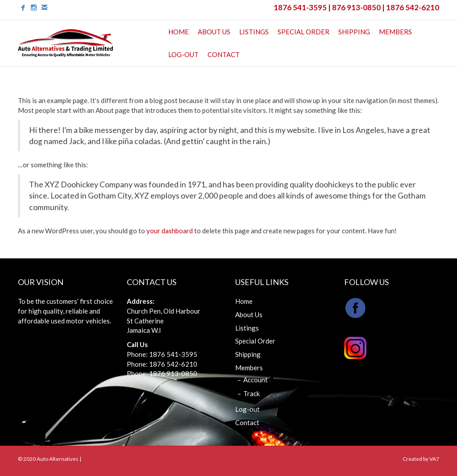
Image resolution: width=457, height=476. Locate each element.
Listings (254, 32)
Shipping (354, 32)
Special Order (303, 32)
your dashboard (170, 231)
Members (395, 32)
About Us (214, 32)
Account (256, 380)
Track (251, 393)
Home (179, 32)
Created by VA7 (421, 459)
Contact (224, 54)
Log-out (183, 54)
